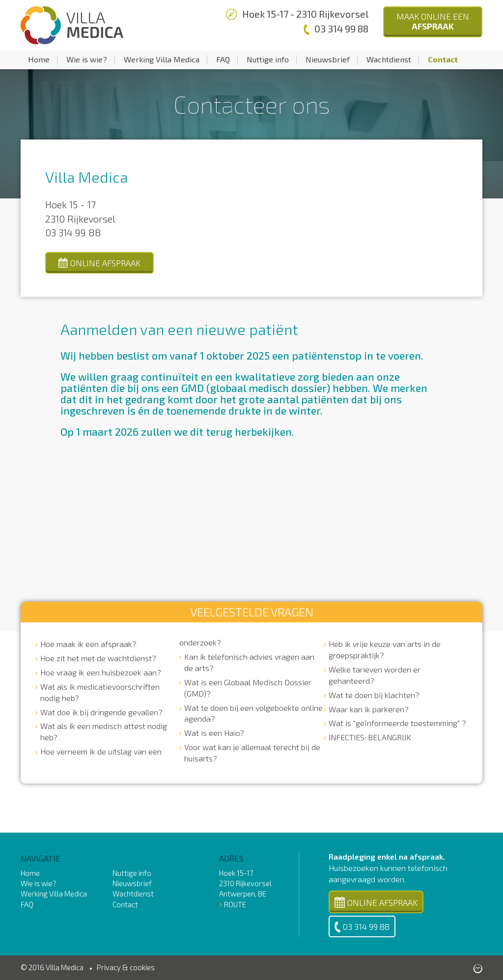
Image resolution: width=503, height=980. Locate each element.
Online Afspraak (376, 902)
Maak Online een (433, 21)
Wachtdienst (389, 59)
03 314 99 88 (362, 927)
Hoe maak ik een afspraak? (88, 644)
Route (235, 904)
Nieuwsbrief (328, 59)
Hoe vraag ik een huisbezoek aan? (101, 672)
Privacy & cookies (126, 967)
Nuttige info (268, 59)
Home (39, 59)
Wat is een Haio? (214, 733)
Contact (443, 59)
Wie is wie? (87, 59)
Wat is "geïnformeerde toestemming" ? (397, 723)
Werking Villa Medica (162, 59)
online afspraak (99, 263)
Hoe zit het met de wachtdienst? (98, 658)
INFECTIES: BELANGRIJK (370, 737)
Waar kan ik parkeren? (369, 709)
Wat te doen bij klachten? (374, 695)
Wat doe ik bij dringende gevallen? (101, 712)
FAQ (223, 59)
